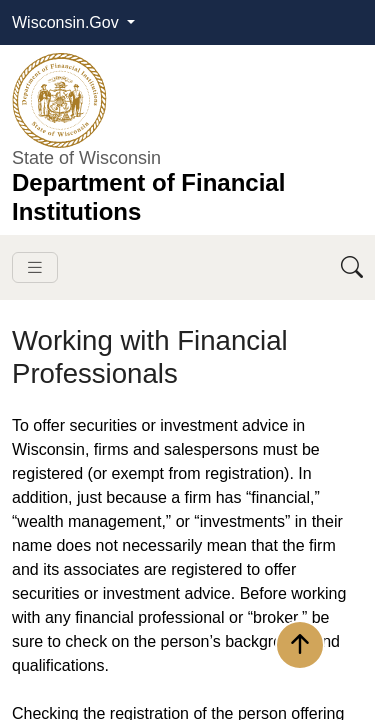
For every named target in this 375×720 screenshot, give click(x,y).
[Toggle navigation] (35, 267)
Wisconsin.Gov (67, 22)
